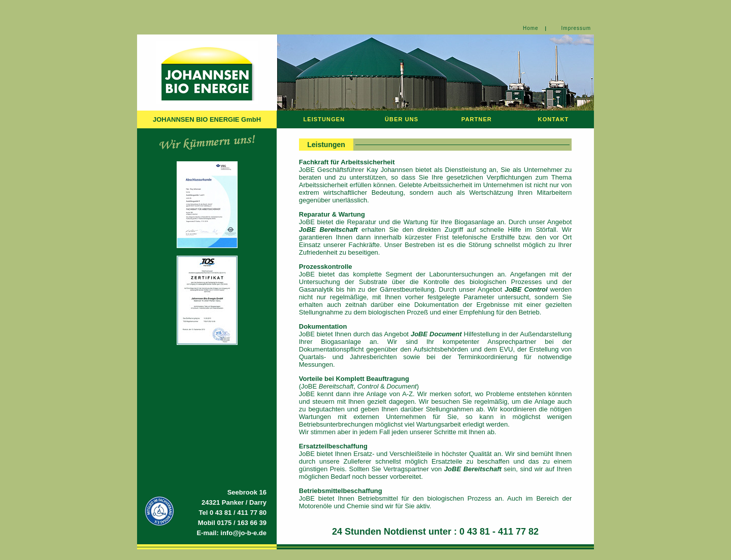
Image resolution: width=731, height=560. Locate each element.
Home (531, 28)
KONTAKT (554, 119)
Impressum (576, 28)
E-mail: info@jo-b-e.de (231, 533)
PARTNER (477, 119)
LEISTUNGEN (324, 119)
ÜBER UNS (402, 119)
